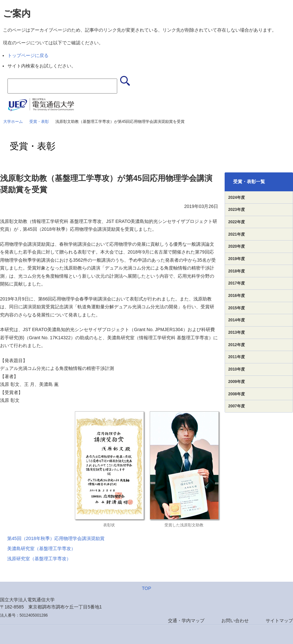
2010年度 (237, 369)
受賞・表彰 (39, 122)
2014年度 (237, 320)
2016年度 (237, 296)
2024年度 (237, 198)
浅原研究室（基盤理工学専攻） (39, 559)
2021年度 (237, 234)
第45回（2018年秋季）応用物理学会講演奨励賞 (56, 538)
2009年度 (237, 382)
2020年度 (237, 246)
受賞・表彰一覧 (249, 182)
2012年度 (237, 345)
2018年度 (237, 271)
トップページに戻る (28, 55)
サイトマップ (279, 621)
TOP (147, 588)
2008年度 (237, 394)
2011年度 (237, 357)
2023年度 (237, 210)
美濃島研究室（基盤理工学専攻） (41, 549)
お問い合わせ (235, 621)
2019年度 (237, 259)
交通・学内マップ (186, 621)
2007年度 (237, 406)
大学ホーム (13, 122)
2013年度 (237, 332)
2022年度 (237, 222)
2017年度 (237, 283)
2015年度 (237, 308)
